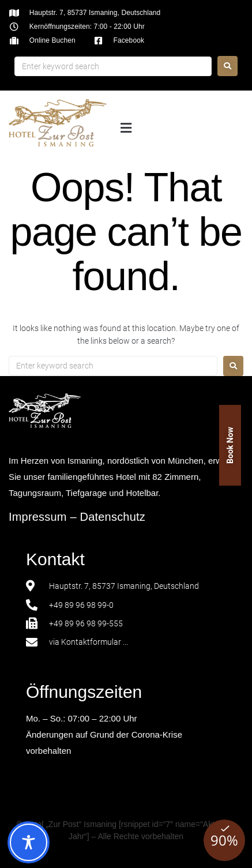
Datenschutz (113, 517)
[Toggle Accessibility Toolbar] (29, 842)
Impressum (38, 517)
